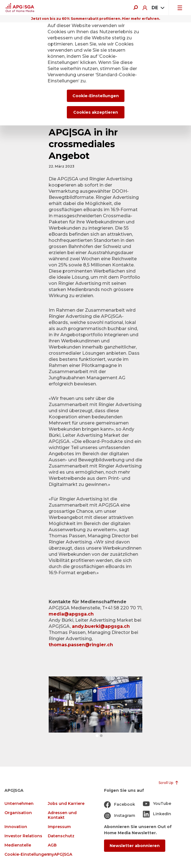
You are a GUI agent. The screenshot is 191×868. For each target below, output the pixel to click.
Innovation (16, 827)
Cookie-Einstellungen (27, 854)
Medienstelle (18, 845)
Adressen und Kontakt (62, 815)
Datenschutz (61, 836)
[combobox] (158, 8)
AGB (52, 845)
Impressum (59, 827)
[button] (97, 736)
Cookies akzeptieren (96, 112)
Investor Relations (23, 836)
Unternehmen (19, 804)
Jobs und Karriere (66, 804)
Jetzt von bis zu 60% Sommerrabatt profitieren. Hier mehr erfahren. (95, 19)
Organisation (18, 813)
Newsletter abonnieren (135, 846)
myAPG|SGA (60, 854)
